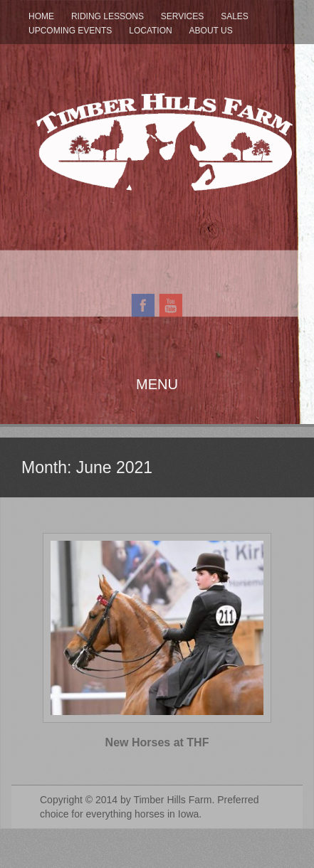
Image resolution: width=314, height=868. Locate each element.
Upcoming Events (70, 31)
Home (41, 16)
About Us (211, 31)
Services (182, 16)
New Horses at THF (157, 742)
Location (150, 31)
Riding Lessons (108, 16)
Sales (235, 16)
